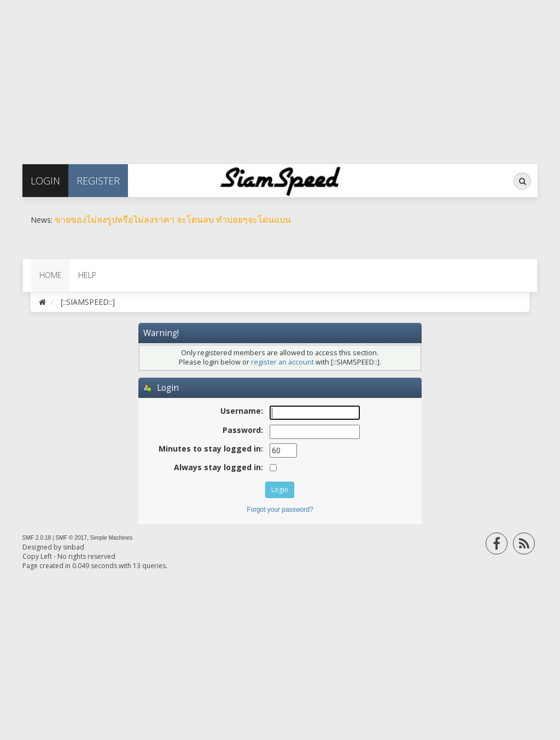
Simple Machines (112, 538)
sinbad (74, 547)
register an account (282, 362)
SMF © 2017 (71, 538)
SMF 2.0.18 (37, 538)
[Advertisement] (280, 77)
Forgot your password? (280, 510)
